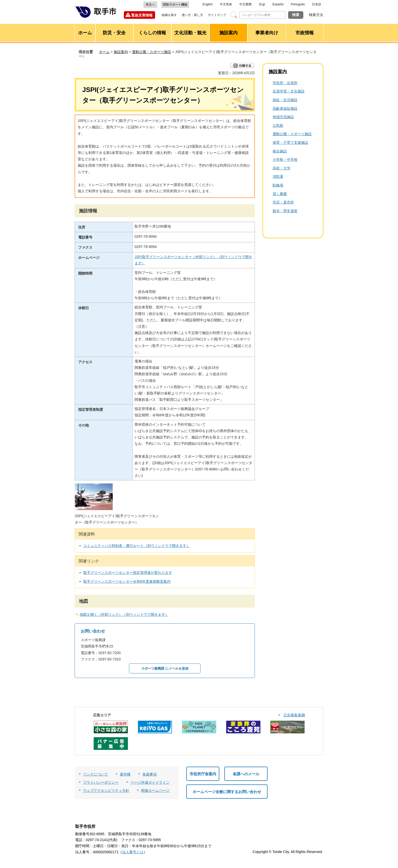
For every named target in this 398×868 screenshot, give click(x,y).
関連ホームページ (155, 791)
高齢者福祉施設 (285, 108)
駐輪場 (278, 185)
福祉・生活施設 (285, 100)
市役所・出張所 (285, 83)
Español (278, 4)
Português (298, 4)
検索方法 (316, 15)
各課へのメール (246, 774)
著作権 (125, 774)
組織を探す (169, 15)
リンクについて (95, 774)
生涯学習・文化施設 (289, 91)
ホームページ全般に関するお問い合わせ (227, 792)
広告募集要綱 (294, 715)
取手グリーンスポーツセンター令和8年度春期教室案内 (127, 581)
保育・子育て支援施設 (290, 143)
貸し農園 (280, 194)
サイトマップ (217, 15)
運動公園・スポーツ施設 (152, 52)
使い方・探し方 (192, 15)
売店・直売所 (283, 202)
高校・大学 (281, 168)
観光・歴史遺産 (285, 211)
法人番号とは (133, 852)
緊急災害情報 (142, 15)
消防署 (278, 177)
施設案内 (121, 52)
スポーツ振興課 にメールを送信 (165, 668)
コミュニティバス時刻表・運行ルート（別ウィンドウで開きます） (137, 546)
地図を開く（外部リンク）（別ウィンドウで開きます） (124, 614)
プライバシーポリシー (101, 782)
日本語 (317, 4)
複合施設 (280, 151)
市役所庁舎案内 (203, 774)
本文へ (150, 5)
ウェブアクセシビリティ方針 (106, 791)
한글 (262, 4)
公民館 (278, 125)
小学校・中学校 (285, 160)
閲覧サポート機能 (175, 5)
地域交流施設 (283, 117)
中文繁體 (245, 4)
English (208, 4)
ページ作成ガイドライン (150, 782)
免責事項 (150, 774)
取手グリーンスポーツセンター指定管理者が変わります (128, 573)
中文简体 (226, 4)
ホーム (104, 52)
